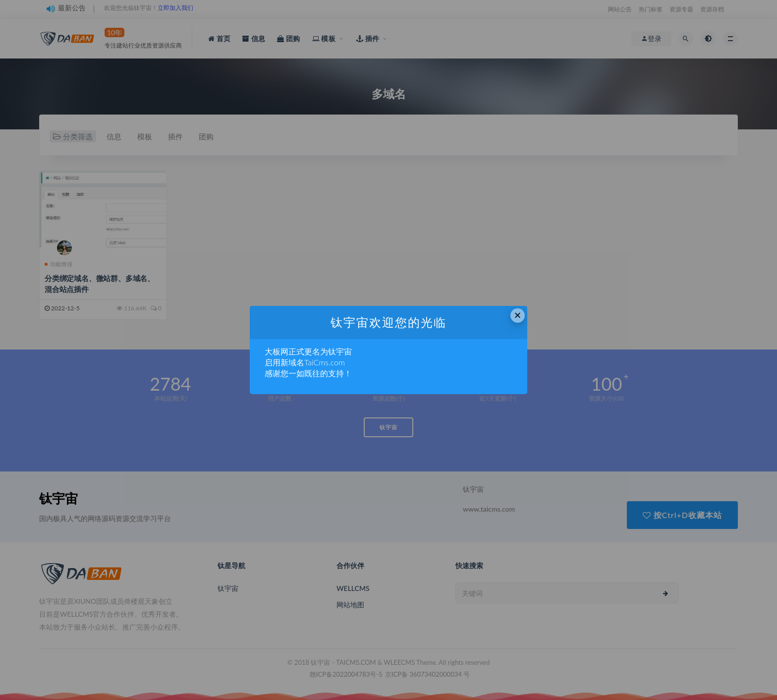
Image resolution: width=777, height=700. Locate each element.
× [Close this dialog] (518, 315)
